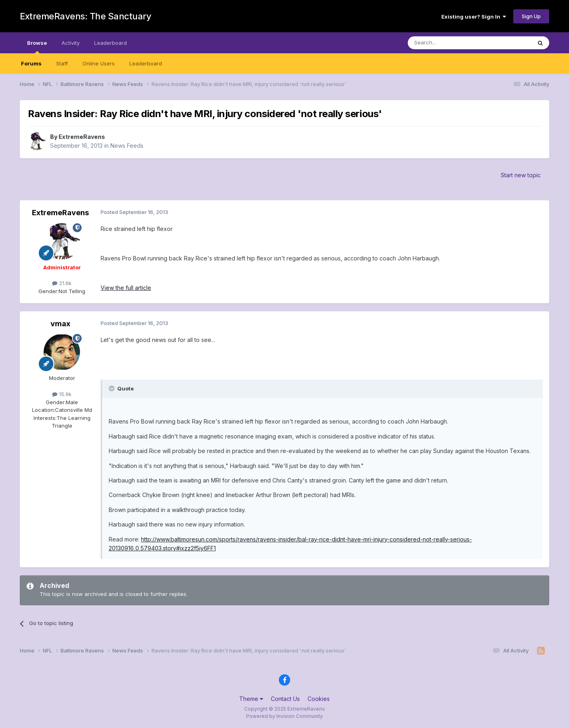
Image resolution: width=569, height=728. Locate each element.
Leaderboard (146, 63)
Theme (251, 699)
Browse (37, 46)
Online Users (99, 63)
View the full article (126, 288)
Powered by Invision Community (284, 716)
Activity (71, 43)
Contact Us (285, 699)
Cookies (319, 699)
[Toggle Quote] (112, 388)
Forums (31, 63)
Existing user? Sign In (474, 17)
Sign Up (531, 16)
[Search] (449, 43)
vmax (60, 324)
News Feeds (127, 146)
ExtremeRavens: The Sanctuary (85, 16)
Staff (62, 63)
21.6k (62, 283)
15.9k (62, 394)
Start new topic (521, 175)
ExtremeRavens (82, 137)
